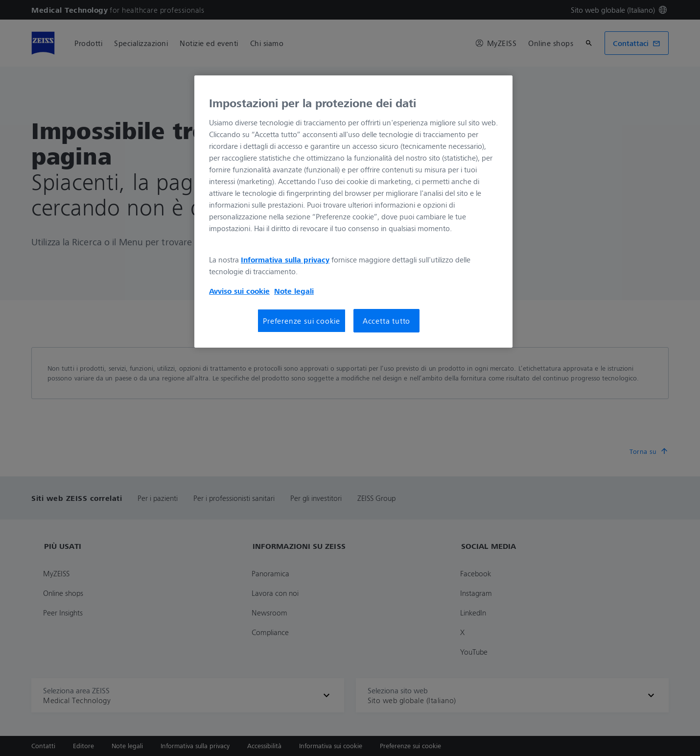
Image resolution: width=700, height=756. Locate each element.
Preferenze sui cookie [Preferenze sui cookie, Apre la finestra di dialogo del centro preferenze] (302, 321)
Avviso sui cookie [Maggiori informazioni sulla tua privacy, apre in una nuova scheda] (239, 291)
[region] (353, 212)
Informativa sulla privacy (285, 260)
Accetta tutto (386, 321)
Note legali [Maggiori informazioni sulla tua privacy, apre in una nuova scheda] (294, 291)
